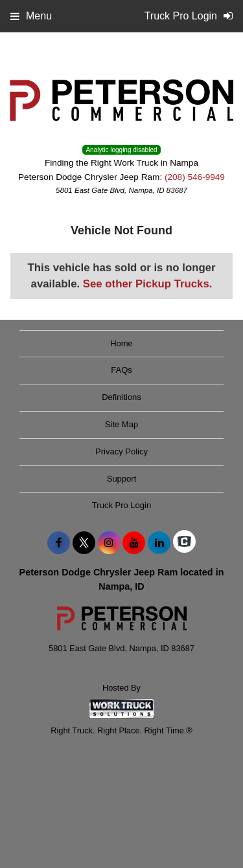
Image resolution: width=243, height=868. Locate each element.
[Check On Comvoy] (184, 543)
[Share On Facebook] (59, 543)
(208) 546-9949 (195, 177)
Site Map (121, 424)
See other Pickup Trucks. (148, 284)
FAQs (121, 370)
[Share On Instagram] (109, 543)
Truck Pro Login (121, 505)
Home (121, 343)
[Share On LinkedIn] (159, 543)
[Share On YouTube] (134, 543)
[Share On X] (84, 543)
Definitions (121, 397)
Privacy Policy (121, 451)
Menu (31, 16)
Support (122, 479)
